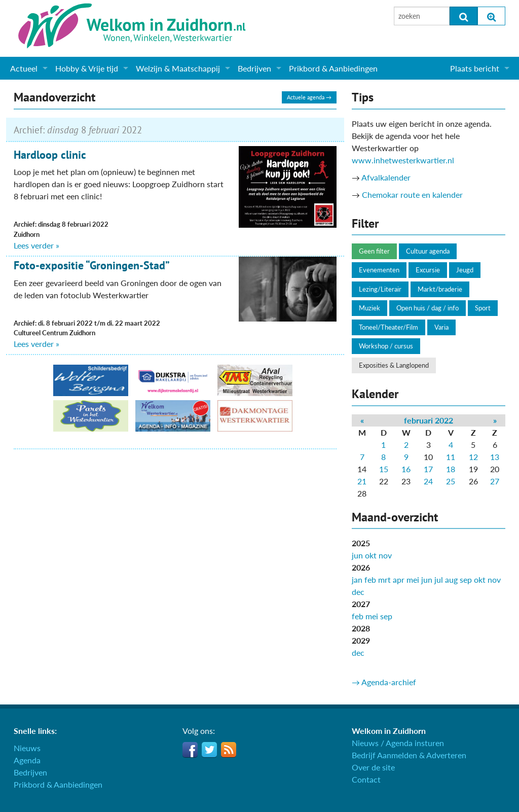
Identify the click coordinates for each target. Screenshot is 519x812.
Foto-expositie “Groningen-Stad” (92, 265)
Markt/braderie (440, 289)
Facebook (190, 750)
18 (451, 469)
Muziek (369, 308)
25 (451, 481)
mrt (384, 579)
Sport (483, 308)
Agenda (27, 760)
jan (357, 579)
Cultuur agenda (428, 251)
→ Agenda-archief (384, 682)
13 (495, 457)
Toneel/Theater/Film (388, 327)
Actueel (24, 68)
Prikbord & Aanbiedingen (333, 68)
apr (399, 579)
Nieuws (27, 748)
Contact (366, 779)
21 (362, 481)
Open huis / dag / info (428, 308)
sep (466, 579)
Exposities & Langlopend (394, 365)
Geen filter (374, 251)
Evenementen (379, 270)
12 (473, 457)
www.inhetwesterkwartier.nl (403, 160)
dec (358, 592)
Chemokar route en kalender (412, 195)
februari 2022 (429, 420)
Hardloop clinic (50, 155)
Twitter (209, 750)
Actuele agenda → (309, 97)
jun (357, 555)
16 (406, 469)
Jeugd (465, 270)
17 (428, 469)
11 (451, 457)
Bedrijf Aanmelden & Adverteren (409, 755)
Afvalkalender (386, 177)
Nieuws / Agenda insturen (398, 743)
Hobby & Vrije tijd (87, 68)
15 (384, 469)
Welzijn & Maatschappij (178, 68)
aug (451, 579)
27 (495, 481)
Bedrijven (254, 68)
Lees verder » (36, 245)
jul (439, 579)
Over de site (373, 767)
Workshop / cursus (386, 346)
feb (370, 579)
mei (413, 579)
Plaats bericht (475, 68)
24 (428, 481)
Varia (441, 327)
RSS (229, 750)
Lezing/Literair (380, 289)
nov (385, 555)
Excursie (428, 270)
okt (371, 555)
